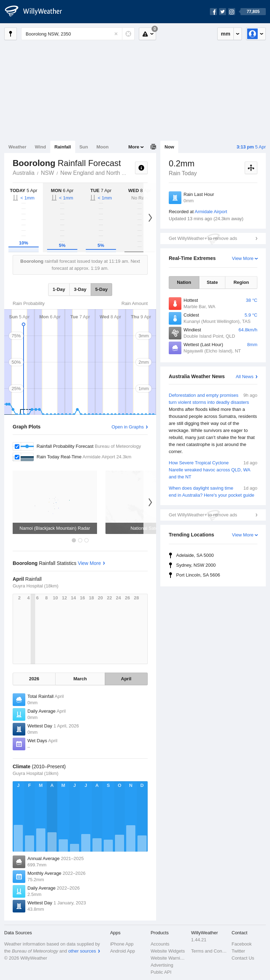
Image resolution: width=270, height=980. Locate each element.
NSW (47, 173)
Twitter (238, 951)
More (134, 147)
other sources (82, 951)
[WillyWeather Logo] (37, 12)
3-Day (80, 289)
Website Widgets (168, 951)
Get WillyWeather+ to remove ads (203, 238)
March (80, 679)
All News (245, 377)
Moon (102, 147)
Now (169, 147)
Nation (184, 282)
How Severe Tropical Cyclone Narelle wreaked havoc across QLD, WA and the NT (213, 469)
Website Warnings (169, 958)
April (126, 679)
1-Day (59, 289)
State (212, 282)
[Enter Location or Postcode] (78, 34)
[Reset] (116, 34)
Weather (17, 147)
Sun (84, 147)
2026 (34, 679)
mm (226, 34)
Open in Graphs (128, 427)
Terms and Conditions (209, 951)
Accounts (160, 944)
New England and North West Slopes (107, 173)
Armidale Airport (211, 212)
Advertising (162, 965)
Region (241, 282)
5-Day (101, 289)
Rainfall (63, 147)
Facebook (242, 944)
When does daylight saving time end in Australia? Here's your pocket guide (213, 491)
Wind (40, 147)
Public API (161, 972)
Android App (123, 951)
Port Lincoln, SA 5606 (198, 575)
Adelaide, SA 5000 (195, 555)
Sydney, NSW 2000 (196, 565)
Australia (24, 173)
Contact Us (243, 958)
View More (243, 258)
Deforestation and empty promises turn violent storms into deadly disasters (213, 424)
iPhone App (122, 944)
